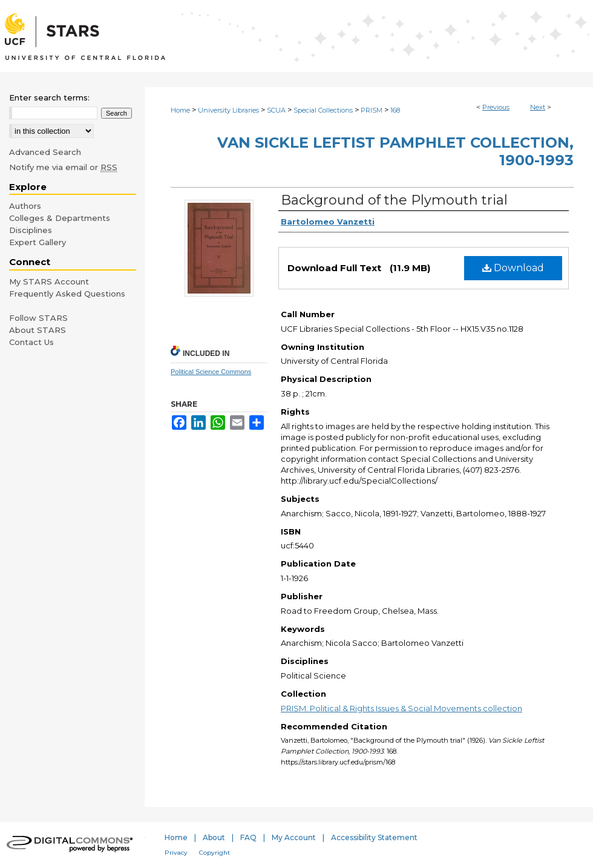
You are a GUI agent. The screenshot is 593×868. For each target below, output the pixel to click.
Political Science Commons (211, 372)
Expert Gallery (38, 242)
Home (180, 110)
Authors (25, 206)
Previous (496, 107)
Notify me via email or (63, 167)
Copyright (215, 853)
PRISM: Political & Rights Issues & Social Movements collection (401, 708)
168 (395, 110)
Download (513, 268)
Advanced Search (45, 152)
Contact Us (31, 342)
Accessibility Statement (374, 837)
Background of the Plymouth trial (394, 200)
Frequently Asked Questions (67, 294)
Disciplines (31, 230)
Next (538, 107)
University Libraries (228, 110)
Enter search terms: (49, 97)
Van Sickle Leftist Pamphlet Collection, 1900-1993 (395, 151)
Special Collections (323, 110)
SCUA (276, 110)
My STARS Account (49, 281)
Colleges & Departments (60, 218)
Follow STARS (38, 318)
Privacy (176, 853)
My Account (294, 837)
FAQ (248, 837)
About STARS (38, 330)
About (214, 837)
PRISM (372, 110)
